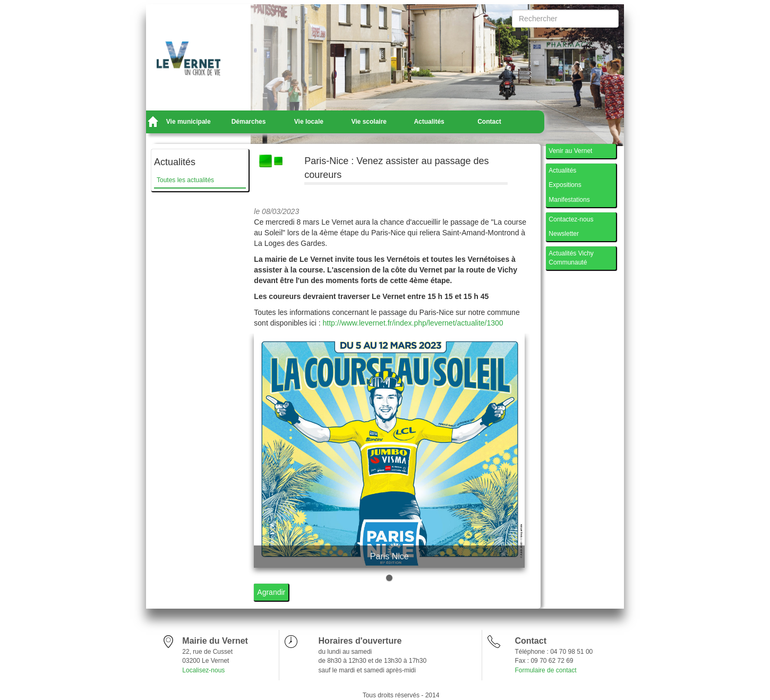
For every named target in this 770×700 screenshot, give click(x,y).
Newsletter (564, 234)
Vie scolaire (369, 122)
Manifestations (569, 200)
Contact (489, 122)
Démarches (249, 122)
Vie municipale (189, 122)
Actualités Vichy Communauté (571, 258)
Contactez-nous (571, 219)
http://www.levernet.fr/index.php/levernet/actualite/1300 (413, 323)
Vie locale (309, 122)
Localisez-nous (203, 670)
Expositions (565, 185)
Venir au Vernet (570, 151)
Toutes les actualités (185, 180)
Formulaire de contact (545, 670)
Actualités (429, 122)
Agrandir (271, 592)
